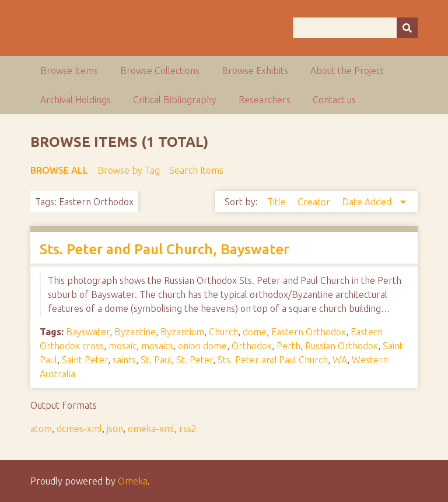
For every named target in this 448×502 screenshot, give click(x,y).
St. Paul (156, 360)
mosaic (123, 346)
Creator (315, 202)
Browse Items (69, 71)
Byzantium (182, 332)
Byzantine (135, 332)
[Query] (355, 28)
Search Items (196, 170)
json (115, 429)
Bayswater (88, 332)
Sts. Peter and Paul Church (273, 360)
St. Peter (195, 360)
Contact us (334, 100)
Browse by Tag (129, 170)
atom (41, 429)
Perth (288, 346)
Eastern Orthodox (309, 332)
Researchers (265, 100)
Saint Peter (85, 360)
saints (124, 360)
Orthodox (252, 346)
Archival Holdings (76, 100)
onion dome (202, 346)
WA (340, 360)
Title (278, 202)
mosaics (157, 346)
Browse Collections (160, 71)
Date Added (368, 202)
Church (223, 332)
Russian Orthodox (342, 346)
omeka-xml (151, 429)
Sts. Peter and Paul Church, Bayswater (164, 249)
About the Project (347, 71)
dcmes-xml (79, 429)
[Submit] (407, 28)
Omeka (133, 481)
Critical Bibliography (175, 100)
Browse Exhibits (255, 71)
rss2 (188, 429)
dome (255, 332)
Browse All (59, 170)
